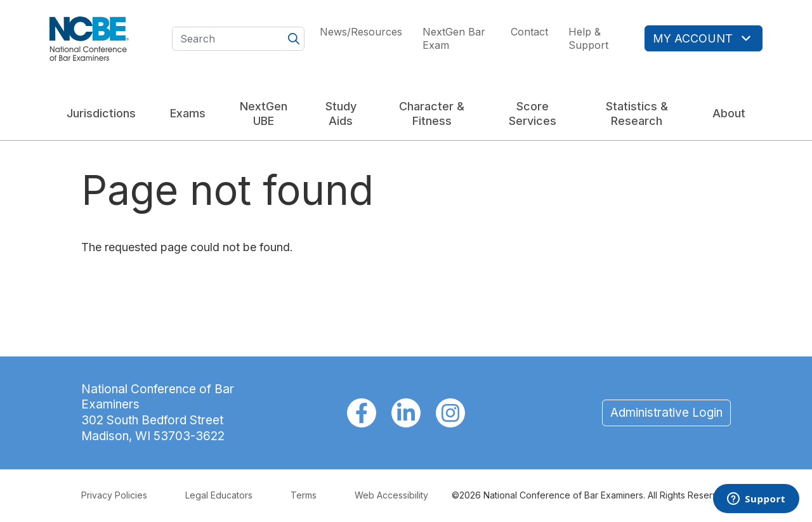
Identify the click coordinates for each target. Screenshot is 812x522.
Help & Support (588, 38)
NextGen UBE (264, 114)
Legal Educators (219, 495)
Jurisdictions (101, 113)
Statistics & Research (637, 114)
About (729, 113)
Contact (529, 32)
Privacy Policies (114, 495)
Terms (304, 495)
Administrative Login (666, 413)
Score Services (533, 114)
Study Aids (341, 114)
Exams (188, 113)
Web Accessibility (391, 495)
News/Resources (361, 32)
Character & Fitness (432, 114)
